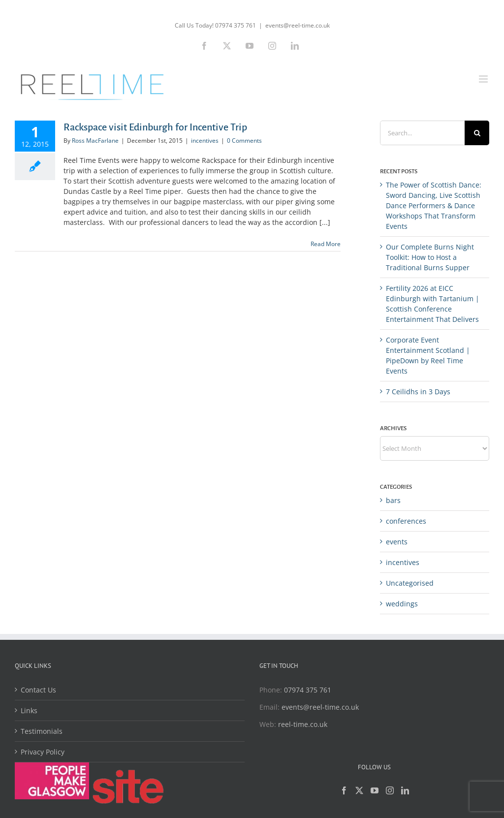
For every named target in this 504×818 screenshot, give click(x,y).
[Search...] (422, 133)
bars (393, 500)
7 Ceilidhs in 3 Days (418, 392)
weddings (402, 604)
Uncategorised (410, 583)
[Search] (477, 133)
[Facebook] (344, 790)
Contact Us (38, 690)
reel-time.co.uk (303, 724)
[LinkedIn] (405, 790)
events (397, 542)
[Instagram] (390, 790)
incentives (205, 141)
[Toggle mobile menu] (484, 79)
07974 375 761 (308, 690)
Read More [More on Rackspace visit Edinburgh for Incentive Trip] (326, 244)
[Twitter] (359, 790)
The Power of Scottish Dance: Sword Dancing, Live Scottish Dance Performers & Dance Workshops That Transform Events (434, 205)
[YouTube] (375, 790)
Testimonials (42, 731)
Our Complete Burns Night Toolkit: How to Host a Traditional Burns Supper (430, 257)
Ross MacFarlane (95, 141)
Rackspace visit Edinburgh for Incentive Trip (155, 127)
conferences (406, 521)
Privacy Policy (43, 752)
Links (29, 710)
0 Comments (244, 141)
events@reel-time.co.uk (298, 25)
